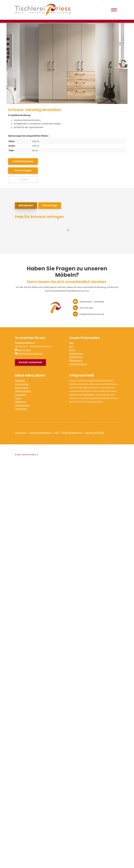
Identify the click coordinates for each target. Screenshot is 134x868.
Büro (72, 343)
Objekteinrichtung (78, 364)
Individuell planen (23, 161)
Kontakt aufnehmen (30, 362)
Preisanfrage (50, 205)
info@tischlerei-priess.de (30, 353)
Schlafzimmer (76, 357)
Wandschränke (22, 405)
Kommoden (21, 395)
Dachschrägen (22, 384)
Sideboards (21, 402)
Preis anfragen (23, 170)
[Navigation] (114, 10)
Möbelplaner (26, 205)
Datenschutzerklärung (40, 432)
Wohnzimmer (76, 360)
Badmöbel (20, 381)
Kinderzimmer (76, 353)
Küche (72, 350)
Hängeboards (22, 387)
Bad (71, 346)
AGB (57, 432)
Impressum (20, 432)
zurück (24, 179)
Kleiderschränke (23, 391)
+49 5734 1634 (24, 350)
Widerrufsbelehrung (72, 432)
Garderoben (21, 409)
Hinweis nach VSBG (95, 432)
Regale (18, 398)
